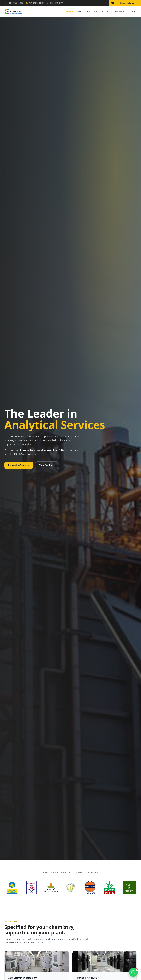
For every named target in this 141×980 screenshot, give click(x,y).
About (80, 11)
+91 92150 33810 (35, 3)
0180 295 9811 (55, 3)
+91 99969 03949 (14, 3)
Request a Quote (19, 465)
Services (92, 11)
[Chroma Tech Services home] (13, 11)
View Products (47, 465)
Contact (133, 11)
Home (70, 11)
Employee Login (128, 3)
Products (106, 11)
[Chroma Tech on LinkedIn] (112, 3)
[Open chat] (133, 972)
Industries (120, 11)
